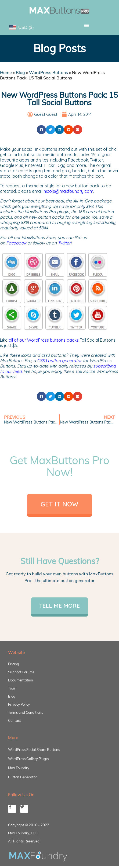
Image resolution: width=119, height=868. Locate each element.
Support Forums (21, 672)
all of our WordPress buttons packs (44, 340)
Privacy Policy (19, 704)
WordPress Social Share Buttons (34, 750)
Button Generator (22, 777)
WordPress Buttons (48, 72)
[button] (87, 25)
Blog (20, 72)
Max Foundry (19, 768)
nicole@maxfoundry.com (68, 191)
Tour (12, 688)
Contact (15, 720)
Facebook (16, 243)
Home (6, 72)
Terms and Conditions (26, 712)
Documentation (21, 680)
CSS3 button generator (59, 360)
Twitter (64, 243)
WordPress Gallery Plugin (28, 759)
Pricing (14, 664)
